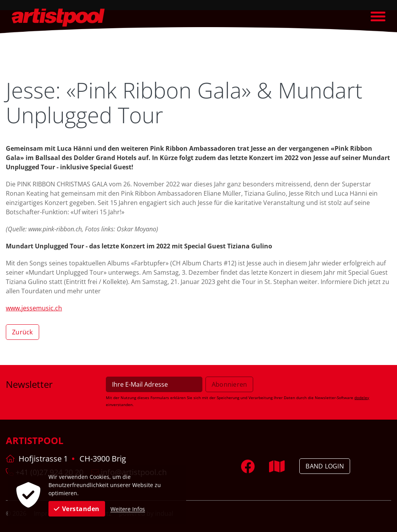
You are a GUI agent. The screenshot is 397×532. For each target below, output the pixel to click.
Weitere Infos (128, 509)
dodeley (362, 398)
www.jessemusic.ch (34, 308)
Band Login (325, 466)
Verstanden (77, 509)
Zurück (22, 332)
